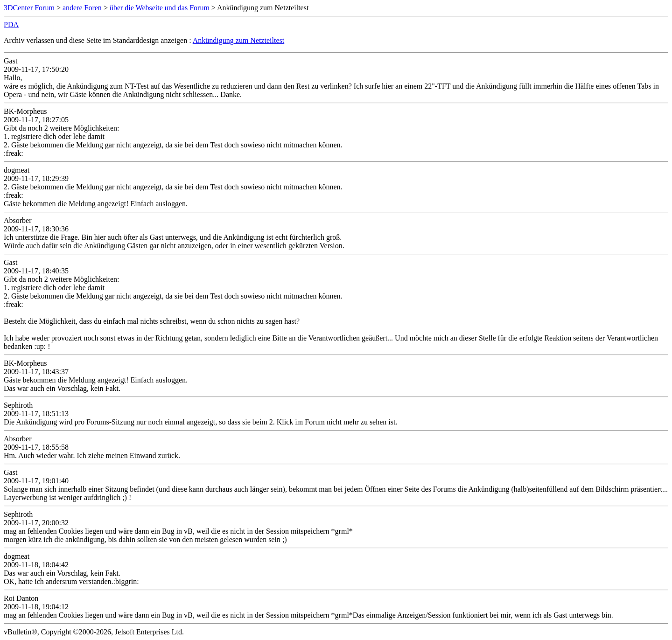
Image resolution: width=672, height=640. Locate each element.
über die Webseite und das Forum (160, 8)
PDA (11, 24)
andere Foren (82, 8)
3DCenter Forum (29, 8)
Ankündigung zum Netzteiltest (238, 40)
